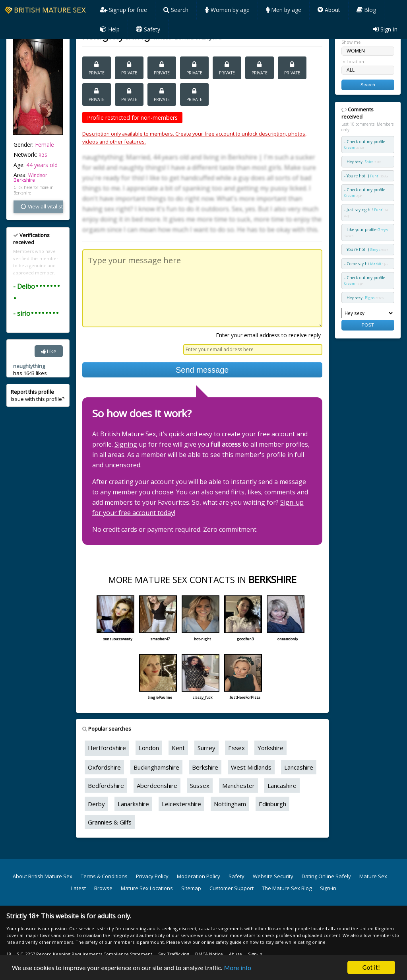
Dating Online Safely (326, 876)
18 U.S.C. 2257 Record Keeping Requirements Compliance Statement (79, 954)
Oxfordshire (104, 767)
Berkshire (24, 180)
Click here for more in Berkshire (34, 190)
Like (49, 351)
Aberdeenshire (157, 786)
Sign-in (385, 29)
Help (110, 29)
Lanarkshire (133, 804)
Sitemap (191, 888)
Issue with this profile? (38, 395)
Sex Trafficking (174, 954)
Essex (236, 748)
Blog (366, 10)
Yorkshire (270, 748)
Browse (103, 888)
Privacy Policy (152, 876)
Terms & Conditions (104, 876)
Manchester (238, 786)
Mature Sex (373, 876)
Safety (148, 29)
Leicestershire (181, 804)
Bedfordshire (106, 786)
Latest (78, 888)
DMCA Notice (209, 954)
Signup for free (124, 10)
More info (238, 968)
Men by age (284, 10)
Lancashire (299, 767)
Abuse (235, 954)
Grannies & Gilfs (110, 822)
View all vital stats (42, 206)
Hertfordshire (107, 748)
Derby (96, 804)
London (149, 748)
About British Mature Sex (43, 876)
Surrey (206, 748)
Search (176, 10)
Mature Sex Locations (147, 888)
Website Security (273, 876)
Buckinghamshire (156, 767)
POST (368, 325)
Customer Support (232, 888)
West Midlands (251, 767)
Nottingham (230, 804)
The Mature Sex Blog (287, 888)
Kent (178, 748)
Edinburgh (272, 804)
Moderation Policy (199, 876)
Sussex (200, 786)
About (329, 10)
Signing (126, 444)
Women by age (227, 10)
